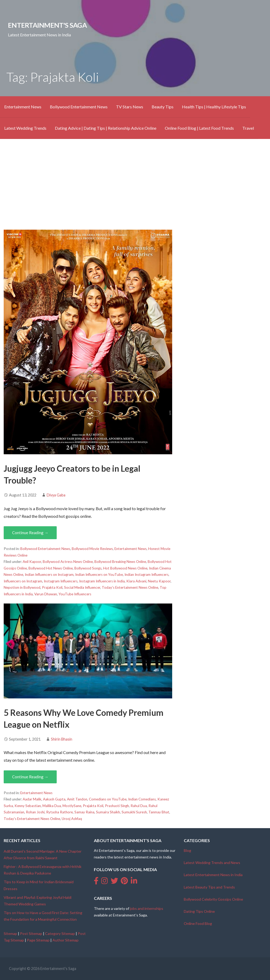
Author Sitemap (66, 940)
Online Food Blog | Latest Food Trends (199, 128)
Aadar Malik (32, 799)
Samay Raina (84, 812)
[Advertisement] (135, 184)
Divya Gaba (56, 495)
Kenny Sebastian (28, 806)
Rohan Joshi (35, 812)
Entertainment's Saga (47, 25)
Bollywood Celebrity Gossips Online (213, 899)
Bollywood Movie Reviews (92, 549)
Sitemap (10, 933)
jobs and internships (147, 908)
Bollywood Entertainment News (79, 107)
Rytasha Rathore (59, 812)
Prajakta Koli (52, 587)
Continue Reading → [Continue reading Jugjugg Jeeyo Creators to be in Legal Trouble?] (30, 533)
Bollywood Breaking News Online (120, 562)
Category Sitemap (60, 933)
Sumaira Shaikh (108, 812)
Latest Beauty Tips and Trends (209, 887)
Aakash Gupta (54, 799)
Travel (248, 128)
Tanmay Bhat (159, 812)
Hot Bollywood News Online (125, 568)
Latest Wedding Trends (25, 128)
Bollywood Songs (88, 568)
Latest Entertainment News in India (213, 875)
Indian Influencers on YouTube (99, 575)
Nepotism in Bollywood (22, 587)
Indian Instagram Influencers (146, 575)
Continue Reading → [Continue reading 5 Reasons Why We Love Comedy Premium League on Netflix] (30, 777)
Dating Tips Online (199, 911)
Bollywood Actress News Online (68, 562)
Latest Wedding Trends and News (212, 863)
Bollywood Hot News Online (51, 568)
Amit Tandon (77, 799)
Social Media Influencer (82, 587)
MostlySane (72, 806)
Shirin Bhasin (62, 739)
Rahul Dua (139, 806)
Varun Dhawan (46, 594)
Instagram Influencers (61, 581)
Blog (187, 850)
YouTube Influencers (75, 594)
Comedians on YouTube (108, 799)
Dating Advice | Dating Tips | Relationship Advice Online (106, 128)
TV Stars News (130, 107)
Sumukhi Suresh (134, 812)
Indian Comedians (142, 799)
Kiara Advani (136, 581)
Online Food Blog (198, 923)
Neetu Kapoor (159, 581)
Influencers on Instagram (23, 581)
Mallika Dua (52, 806)
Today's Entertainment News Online (130, 587)
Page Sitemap (38, 940)
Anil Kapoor (32, 562)
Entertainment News (23, 107)
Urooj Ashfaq (72, 819)
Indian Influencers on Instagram (49, 575)
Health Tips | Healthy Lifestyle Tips (214, 107)
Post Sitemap (31, 933)
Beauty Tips (163, 107)
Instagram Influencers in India (102, 581)
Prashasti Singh (117, 806)
